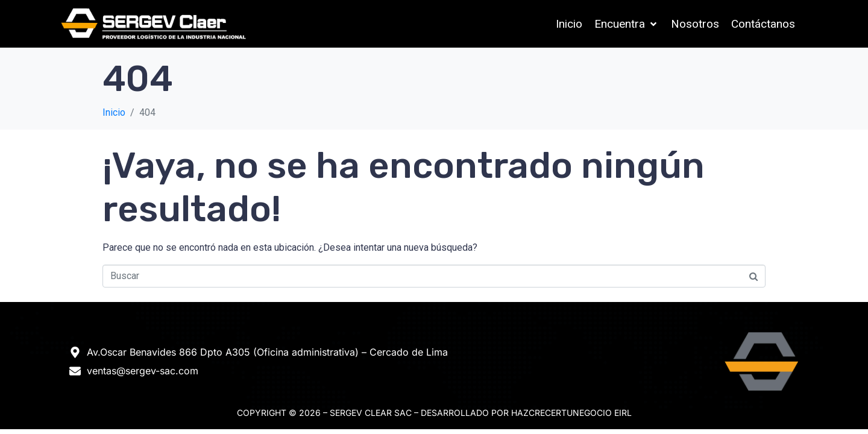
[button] (627, 24)
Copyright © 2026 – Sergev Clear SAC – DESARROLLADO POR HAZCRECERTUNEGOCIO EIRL (434, 413)
